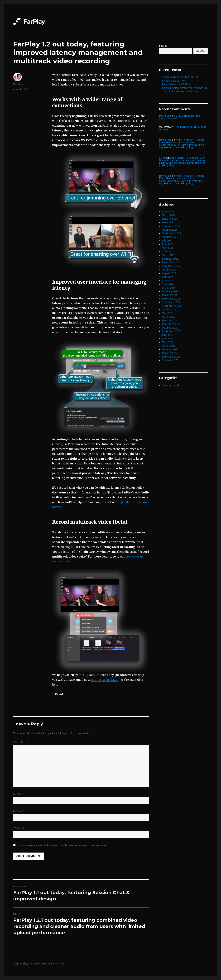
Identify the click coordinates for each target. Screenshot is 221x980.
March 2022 (169, 346)
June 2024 (168, 277)
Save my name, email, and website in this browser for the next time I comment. (63, 846)
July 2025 (167, 241)
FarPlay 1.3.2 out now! (174, 81)
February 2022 (170, 349)
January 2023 (170, 320)
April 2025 (168, 252)
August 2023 (169, 310)
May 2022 (168, 342)
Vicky (162, 158)
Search (163, 46)
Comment (21, 742)
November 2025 (171, 226)
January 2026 (170, 219)
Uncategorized (170, 385)
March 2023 (169, 317)
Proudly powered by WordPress (49, 964)
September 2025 (171, 233)
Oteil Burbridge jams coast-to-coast (180, 117)
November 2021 (171, 360)
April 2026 (168, 212)
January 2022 (170, 353)
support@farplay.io (105, 680)
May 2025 (167, 248)
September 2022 (171, 331)
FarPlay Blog (21, 964)
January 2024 (170, 295)
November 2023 (171, 302)
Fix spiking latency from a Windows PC (184, 88)
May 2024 (168, 281)
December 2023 (171, 299)
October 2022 (170, 328)
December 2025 (171, 223)
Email (18, 811)
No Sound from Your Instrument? (181, 77)
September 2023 (171, 306)
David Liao (19, 84)
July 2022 (167, 335)
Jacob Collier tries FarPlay (177, 84)
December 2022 (171, 324)
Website (19, 828)
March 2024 (169, 288)
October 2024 (170, 270)
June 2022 (168, 339)
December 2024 (171, 262)
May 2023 (168, 313)
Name (18, 794)
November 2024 (171, 266)
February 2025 (170, 259)
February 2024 (170, 291)
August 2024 (169, 273)
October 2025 (169, 230)
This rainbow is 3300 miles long (180, 92)
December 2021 (171, 357)
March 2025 (169, 255)
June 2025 (168, 244)
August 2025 (169, 237)
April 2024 (168, 284)
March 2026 (169, 215)
